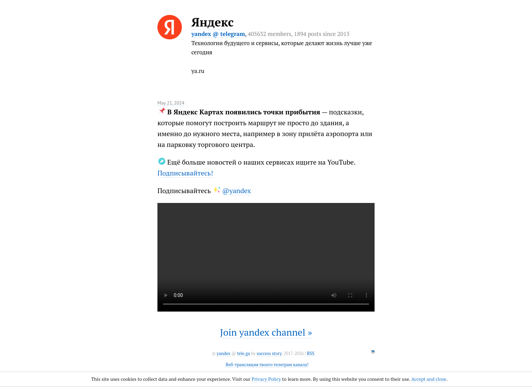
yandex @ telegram (218, 34)
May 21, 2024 (171, 103)
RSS (311, 353)
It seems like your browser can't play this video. (266, 257)
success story (269, 353)
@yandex (237, 191)
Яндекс (213, 22)
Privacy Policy (266, 379)
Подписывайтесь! (185, 173)
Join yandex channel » (266, 332)
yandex (223, 353)
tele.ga (244, 353)
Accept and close (429, 379)
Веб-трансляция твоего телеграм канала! (267, 365)
